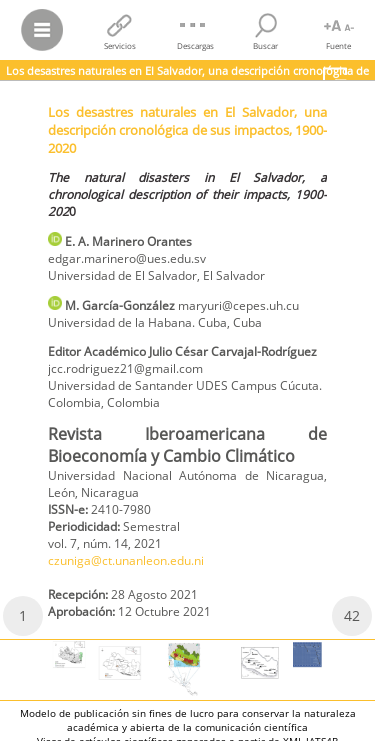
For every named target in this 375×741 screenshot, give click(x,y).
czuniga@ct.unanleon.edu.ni (126, 560)
